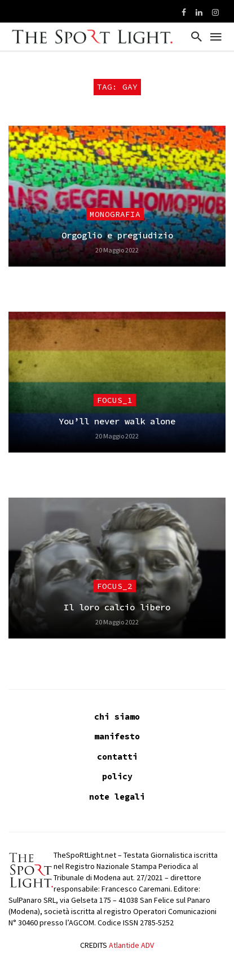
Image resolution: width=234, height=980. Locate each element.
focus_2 (115, 586)
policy (117, 776)
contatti (117, 757)
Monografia (115, 214)
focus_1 (115, 400)
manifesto (117, 736)
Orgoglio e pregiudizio (117, 235)
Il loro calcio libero (117, 607)
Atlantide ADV (131, 945)
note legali (117, 797)
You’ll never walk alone (117, 421)
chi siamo (117, 717)
